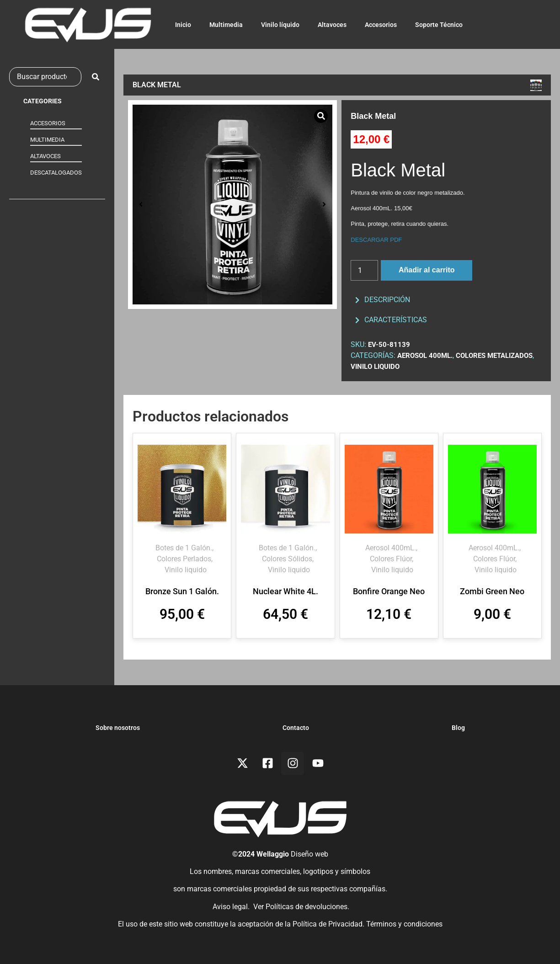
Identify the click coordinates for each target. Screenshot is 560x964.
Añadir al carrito (427, 270)
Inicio (183, 25)
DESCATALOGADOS (56, 173)
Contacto (296, 728)
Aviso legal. (230, 907)
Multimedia (226, 25)
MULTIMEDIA (47, 140)
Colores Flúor (391, 559)
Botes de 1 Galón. (184, 548)
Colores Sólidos (287, 559)
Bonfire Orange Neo (389, 591)
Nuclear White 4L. (285, 591)
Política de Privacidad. (329, 924)
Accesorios (381, 25)
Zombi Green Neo (492, 591)
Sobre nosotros (118, 728)
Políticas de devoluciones (307, 907)
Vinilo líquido (280, 25)
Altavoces (332, 25)
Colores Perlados (184, 559)
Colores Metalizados (494, 356)
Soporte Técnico (439, 25)
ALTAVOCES (45, 156)
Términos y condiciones (404, 924)
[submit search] (96, 77)
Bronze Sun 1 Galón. (182, 591)
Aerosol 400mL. (425, 356)
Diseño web (309, 854)
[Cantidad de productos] (364, 270)
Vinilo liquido (375, 367)
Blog (458, 728)
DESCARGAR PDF (376, 240)
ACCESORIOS (48, 123)
